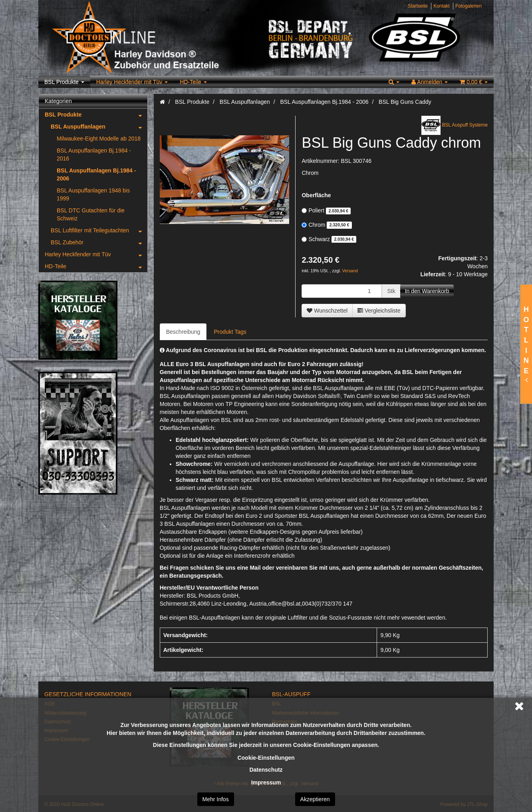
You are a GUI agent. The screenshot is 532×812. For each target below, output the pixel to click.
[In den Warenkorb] (427, 291)
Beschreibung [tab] (183, 332)
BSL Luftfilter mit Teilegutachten (99, 230)
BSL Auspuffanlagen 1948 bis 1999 (93, 194)
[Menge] (342, 291)
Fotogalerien (468, 6)
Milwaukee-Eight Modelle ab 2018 (99, 139)
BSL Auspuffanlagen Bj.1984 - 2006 (96, 174)
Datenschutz (266, 770)
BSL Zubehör (99, 242)
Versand (350, 271)
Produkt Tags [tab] (230, 332)
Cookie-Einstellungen (266, 758)
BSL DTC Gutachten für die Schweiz (91, 214)
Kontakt (441, 6)
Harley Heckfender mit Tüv (132, 82)
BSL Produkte (64, 82)
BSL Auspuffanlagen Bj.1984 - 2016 (94, 154)
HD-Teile (193, 82)
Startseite (418, 6)
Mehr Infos (216, 799)
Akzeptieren (315, 799)
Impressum (266, 782)
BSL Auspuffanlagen (99, 127)
